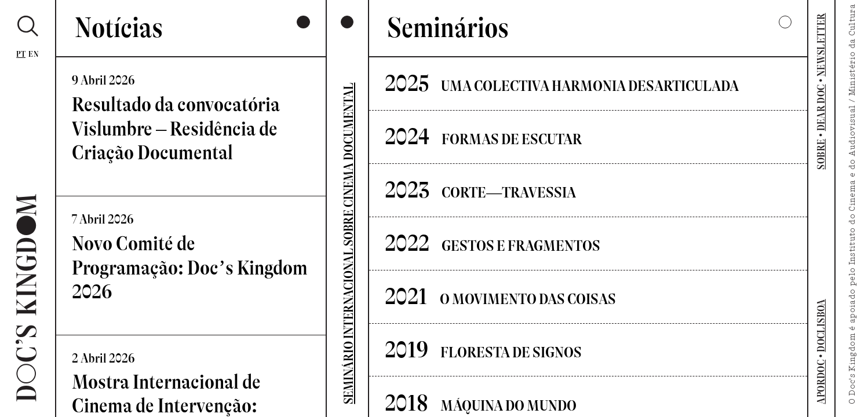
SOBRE (821, 154)
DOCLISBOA (821, 325)
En (34, 54)
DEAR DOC (821, 107)
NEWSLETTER (821, 45)
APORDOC (821, 382)
